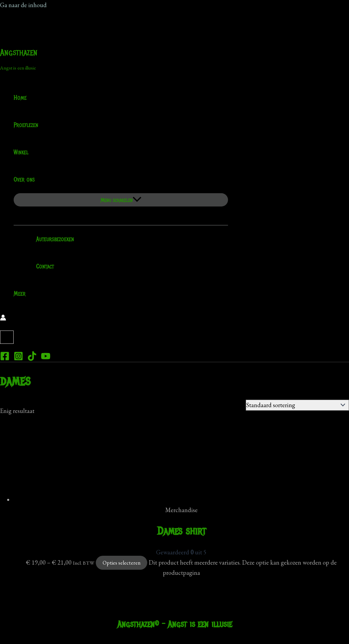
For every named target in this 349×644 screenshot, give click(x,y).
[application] (39, 180)
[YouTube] (46, 359)
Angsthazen (19, 52)
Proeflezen (26, 125)
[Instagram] (18, 359)
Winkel (21, 152)
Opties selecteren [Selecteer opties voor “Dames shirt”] (122, 563)
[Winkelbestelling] (297, 405)
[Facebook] (5, 359)
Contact (41, 266)
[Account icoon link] (3, 319)
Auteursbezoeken (51, 239)
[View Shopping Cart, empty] (7, 337)
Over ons (29, 180)
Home (20, 98)
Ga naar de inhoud (23, 5)
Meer (20, 294)
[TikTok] (32, 359)
